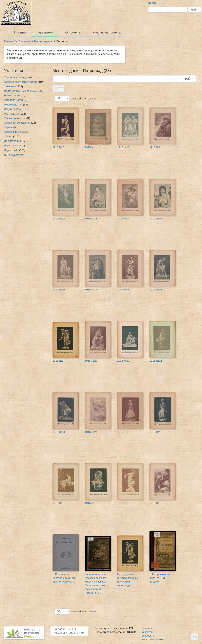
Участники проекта (106, 32)
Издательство (12, 109)
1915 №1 (90, 147)
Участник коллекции (16, 77)
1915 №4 (155, 432)
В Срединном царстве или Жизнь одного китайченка (64, 578)
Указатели (46, 32)
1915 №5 (58, 503)
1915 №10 (123, 147)
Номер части (12, 96)
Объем (8, 136)
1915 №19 (156, 290)
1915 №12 (59, 219)
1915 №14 (123, 219)
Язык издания (12, 146)
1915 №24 (91, 432)
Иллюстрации (12, 141)
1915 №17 (91, 290)
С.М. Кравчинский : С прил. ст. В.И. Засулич (162, 578)
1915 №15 (156, 219)
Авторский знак (13, 132)
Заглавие (10, 86)
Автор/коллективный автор (20, 82)
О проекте (73, 32)
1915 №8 (123, 503)
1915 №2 (58, 361)
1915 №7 (90, 503)
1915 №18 (123, 290)
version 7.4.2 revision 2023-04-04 (69, 631)
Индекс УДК (11, 150)
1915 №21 (123, 361)
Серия (8, 127)
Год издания (12, 114)
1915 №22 (156, 361)
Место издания (43, 41)
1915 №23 (59, 432)
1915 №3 (123, 432)
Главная (20, 32)
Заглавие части (13, 100)
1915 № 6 (58, 147)
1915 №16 (59, 290)
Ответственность (14, 118)
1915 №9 (155, 503)
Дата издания (12, 155)
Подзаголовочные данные (20, 91)
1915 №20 (91, 361)
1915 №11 (156, 147)
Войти (152, 3)
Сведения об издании (17, 123)
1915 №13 (91, 219)
